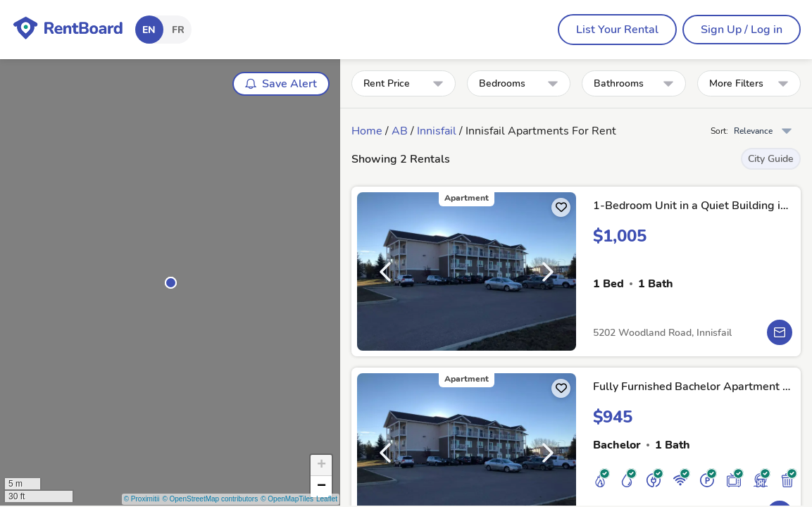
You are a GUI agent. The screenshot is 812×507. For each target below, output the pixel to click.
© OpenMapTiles (287, 499)
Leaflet (327, 499)
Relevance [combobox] (753, 131)
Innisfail (437, 131)
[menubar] (617, 30)
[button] (171, 283)
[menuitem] (617, 30)
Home (367, 131)
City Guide (771, 159)
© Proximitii (142, 499)
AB (400, 131)
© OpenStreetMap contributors (210, 499)
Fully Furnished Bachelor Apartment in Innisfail (693, 387)
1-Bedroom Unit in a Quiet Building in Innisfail (693, 206)
